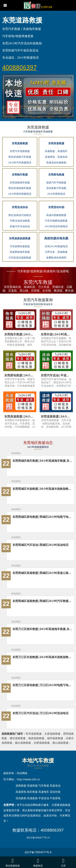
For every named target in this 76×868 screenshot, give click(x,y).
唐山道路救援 (60, 743)
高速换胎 (32, 798)
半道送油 (44, 798)
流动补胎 (55, 792)
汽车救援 (44, 786)
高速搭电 (21, 792)
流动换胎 (21, 798)
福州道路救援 (55, 738)
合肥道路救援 (42, 743)
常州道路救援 (34, 734)
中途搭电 (55, 798)
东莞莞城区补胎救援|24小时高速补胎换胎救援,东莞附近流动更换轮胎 (42, 489)
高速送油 (55, 786)
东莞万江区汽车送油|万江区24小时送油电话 (41, 713)
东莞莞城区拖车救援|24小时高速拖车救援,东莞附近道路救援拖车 (42, 461)
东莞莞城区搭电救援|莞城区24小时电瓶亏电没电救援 (42, 517)
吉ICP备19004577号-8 (38, 852)
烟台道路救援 (23, 743)
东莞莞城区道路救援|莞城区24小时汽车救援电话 (42, 601)
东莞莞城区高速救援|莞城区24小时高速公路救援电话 (42, 573)
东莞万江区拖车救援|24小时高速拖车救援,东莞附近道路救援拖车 (42, 629)
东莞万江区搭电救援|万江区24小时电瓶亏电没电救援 (42, 685)
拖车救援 (32, 792)
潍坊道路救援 (18, 738)
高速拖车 (44, 792)
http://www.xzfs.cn (28, 779)
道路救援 (21, 786)
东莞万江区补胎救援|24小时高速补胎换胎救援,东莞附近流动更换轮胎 (42, 657)
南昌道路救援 (36, 738)
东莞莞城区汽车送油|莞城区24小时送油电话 (41, 545)
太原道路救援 (52, 734)
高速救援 (32, 786)
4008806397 (52, 830)
